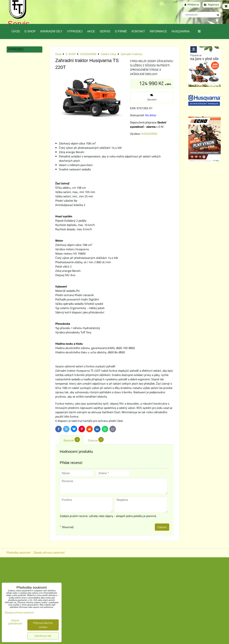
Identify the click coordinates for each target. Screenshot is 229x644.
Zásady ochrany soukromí (49, 552)
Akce (91, 31)
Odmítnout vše (43, 636)
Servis (105, 31)
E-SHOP (30, 31)
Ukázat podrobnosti (15, 622)
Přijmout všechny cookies (43, 625)
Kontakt (138, 31)
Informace (158, 31)
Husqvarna (181, 31)
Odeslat (162, 527)
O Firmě (121, 31)
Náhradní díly (51, 31)
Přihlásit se (192, 4)
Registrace (212, 4)
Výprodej (75, 31)
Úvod (16, 31)
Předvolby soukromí (19, 552)
